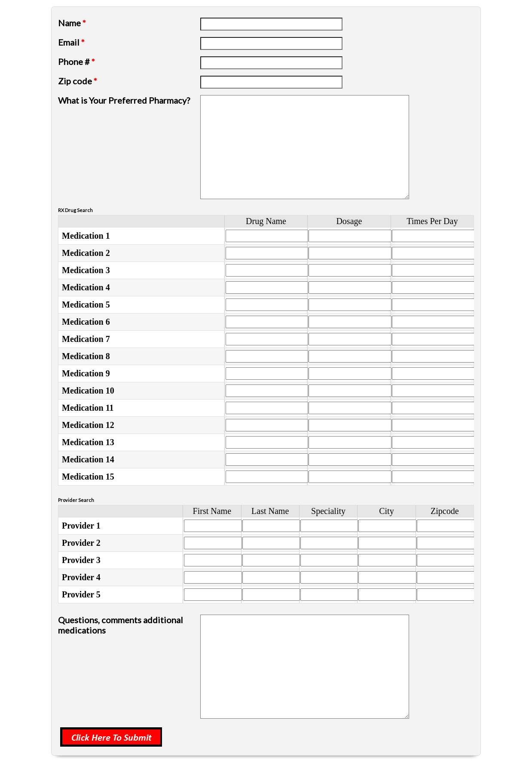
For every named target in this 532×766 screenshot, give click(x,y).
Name (72, 23)
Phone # (76, 62)
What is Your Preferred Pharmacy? (124, 100)
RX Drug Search (75, 210)
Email (71, 42)
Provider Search (76, 500)
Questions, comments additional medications (121, 625)
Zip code (78, 81)
